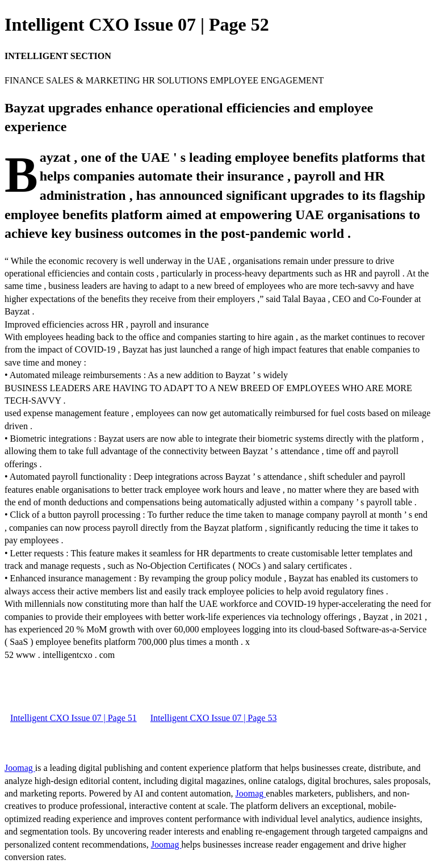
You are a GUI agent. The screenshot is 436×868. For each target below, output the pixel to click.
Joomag (20, 768)
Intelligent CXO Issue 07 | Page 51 (74, 718)
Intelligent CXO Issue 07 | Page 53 (214, 718)
